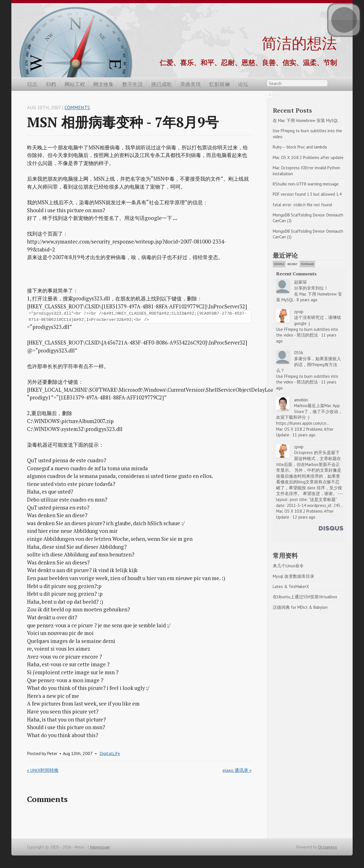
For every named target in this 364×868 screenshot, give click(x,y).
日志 (32, 84)
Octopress (328, 847)
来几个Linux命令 (288, 566)
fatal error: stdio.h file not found (302, 205)
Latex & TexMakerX (291, 586)
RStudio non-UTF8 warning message (306, 184)
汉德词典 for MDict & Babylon (300, 607)
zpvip (299, 312)
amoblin (301, 400)
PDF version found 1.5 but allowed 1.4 (307, 194)
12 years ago (304, 517)
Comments (77, 108)
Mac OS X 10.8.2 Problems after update (308, 157)
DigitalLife (110, 753)
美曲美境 (191, 84)
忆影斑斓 (220, 84)
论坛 (243, 84)
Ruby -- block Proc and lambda (300, 147)
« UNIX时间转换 (43, 770)
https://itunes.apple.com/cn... (303, 423)
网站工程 (75, 84)
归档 (51, 84)
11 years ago (304, 435)
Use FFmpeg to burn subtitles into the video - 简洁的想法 (308, 332)
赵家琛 (300, 282)
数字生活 (133, 84)
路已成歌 (162, 84)
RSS (334, 84)
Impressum (100, 847)
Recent (293, 264)
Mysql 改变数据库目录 (293, 576)
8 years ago (307, 300)
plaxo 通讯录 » (237, 770)
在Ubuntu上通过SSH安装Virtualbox (305, 597)
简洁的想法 (299, 43)
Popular (307, 264)
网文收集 (104, 84)
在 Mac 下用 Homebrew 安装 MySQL (306, 120)
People (279, 264)
